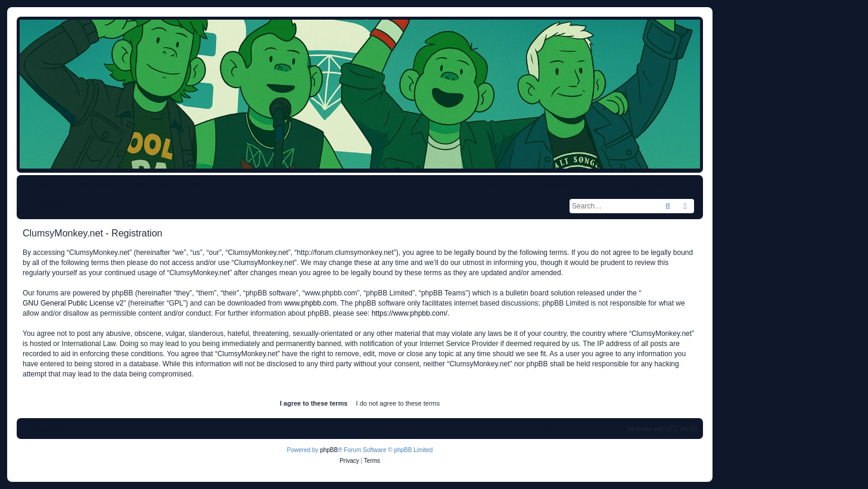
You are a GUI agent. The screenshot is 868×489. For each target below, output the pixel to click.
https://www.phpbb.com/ (410, 313)
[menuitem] (132, 186)
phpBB (329, 450)
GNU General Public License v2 (73, 303)
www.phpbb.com (310, 303)
